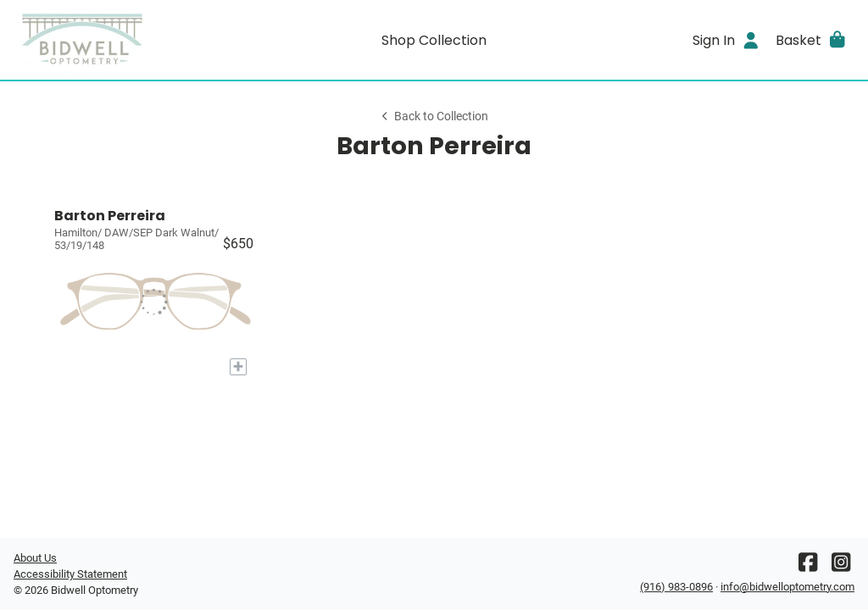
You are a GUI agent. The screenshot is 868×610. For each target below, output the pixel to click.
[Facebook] (808, 566)
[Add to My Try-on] (238, 367)
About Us (35, 558)
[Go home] (119, 40)
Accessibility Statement (70, 574)
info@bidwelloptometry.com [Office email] (787, 587)
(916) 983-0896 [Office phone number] (676, 587)
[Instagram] (841, 566)
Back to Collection (434, 116)
